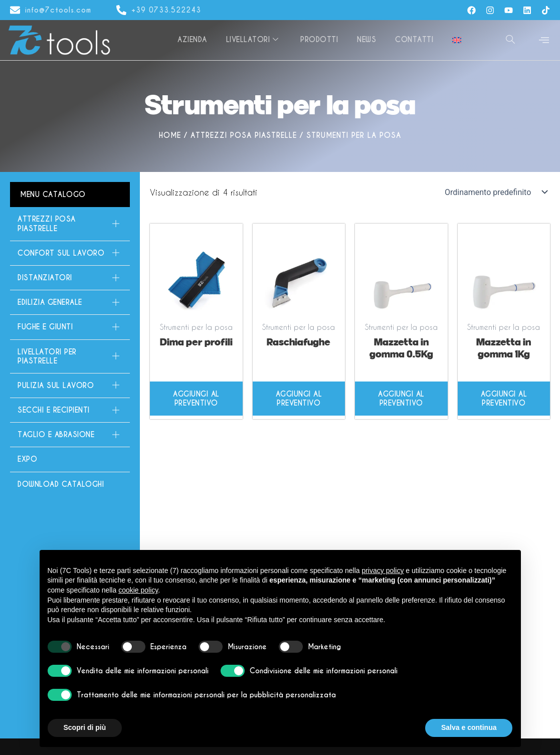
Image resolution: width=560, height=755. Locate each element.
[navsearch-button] (510, 40)
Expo (27, 459)
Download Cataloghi (61, 484)
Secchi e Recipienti (68, 410)
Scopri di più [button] (85, 727)
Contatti (416, 40)
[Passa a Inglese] (457, 40)
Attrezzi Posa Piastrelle (244, 135)
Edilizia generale (68, 302)
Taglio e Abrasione (68, 435)
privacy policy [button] (383, 571)
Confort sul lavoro (68, 253)
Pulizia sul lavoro (68, 386)
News (369, 40)
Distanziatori (68, 278)
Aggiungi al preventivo (196, 399)
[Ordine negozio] (495, 192)
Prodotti (323, 40)
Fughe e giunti (68, 327)
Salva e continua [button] (469, 727)
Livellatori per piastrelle (68, 356)
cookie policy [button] (138, 590)
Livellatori (256, 40)
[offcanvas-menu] (544, 40)
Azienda (197, 40)
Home (170, 135)
